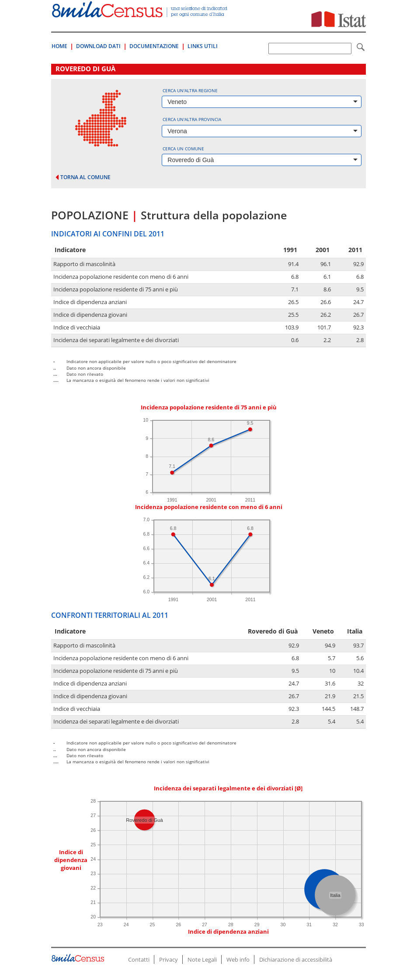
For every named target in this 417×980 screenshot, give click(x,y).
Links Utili (203, 46)
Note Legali (202, 959)
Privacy (169, 959)
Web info (238, 959)
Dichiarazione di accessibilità (296, 959)
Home (59, 46)
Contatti (139, 959)
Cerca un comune (183, 149)
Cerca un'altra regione (190, 90)
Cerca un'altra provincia (192, 119)
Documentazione (154, 46)
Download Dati (98, 46)
